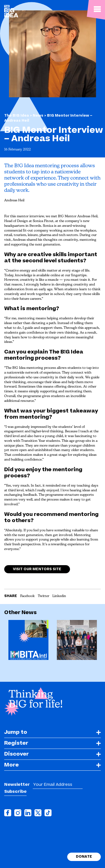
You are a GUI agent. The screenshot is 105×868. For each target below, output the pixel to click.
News (39, 115)
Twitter (44, 596)
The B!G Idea (17, 115)
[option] (28, 642)
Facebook (27, 596)
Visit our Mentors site (37, 572)
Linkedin (59, 596)
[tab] (53, 733)
